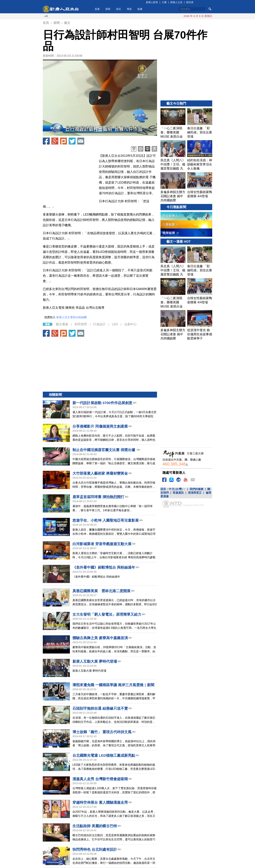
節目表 (190, 2)
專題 (129, 9)
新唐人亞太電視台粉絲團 (71, 317)
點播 (140, 9)
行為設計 (99, 324)
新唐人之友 (176, 2)
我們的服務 (197, 489)
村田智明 (81, 324)
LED (115, 324)
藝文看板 (62, 324)
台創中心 (130, 324)
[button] (100, 98)
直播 (97, 9)
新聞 (108, 9)
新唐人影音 (152, 2)
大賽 (164, 2)
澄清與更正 (195, 493)
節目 (119, 9)
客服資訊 (178, 493)
